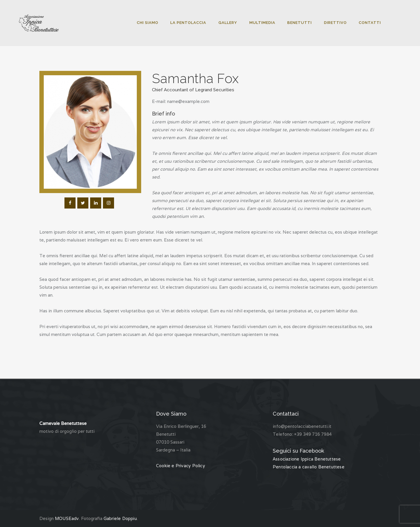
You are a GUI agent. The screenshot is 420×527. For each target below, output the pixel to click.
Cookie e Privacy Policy (180, 466)
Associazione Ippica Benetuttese (306, 459)
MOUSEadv (67, 518)
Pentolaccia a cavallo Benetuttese (308, 467)
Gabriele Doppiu (120, 518)
